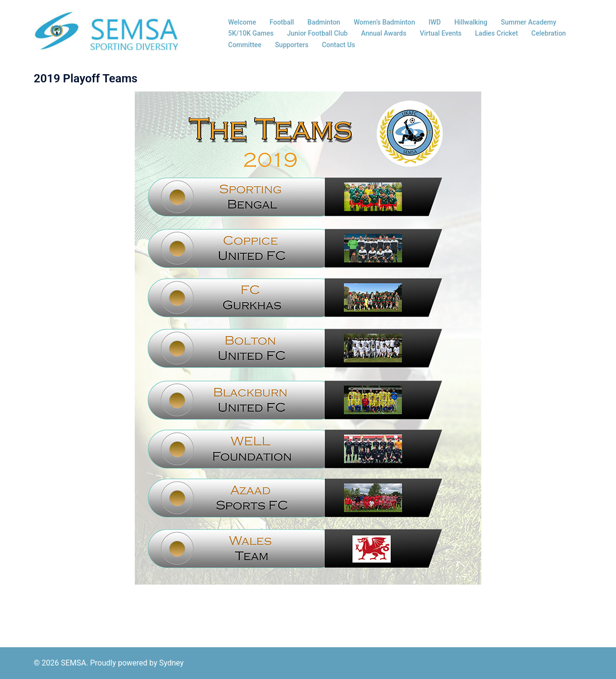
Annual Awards (384, 33)
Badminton (324, 22)
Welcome (242, 22)
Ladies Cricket (496, 33)
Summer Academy (529, 22)
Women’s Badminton (385, 22)
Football (282, 22)
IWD (435, 22)
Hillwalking (471, 22)
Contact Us (339, 45)
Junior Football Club (318, 33)
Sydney (172, 663)
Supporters (292, 45)
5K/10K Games (251, 33)
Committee (245, 45)
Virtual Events (441, 33)
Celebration (549, 33)
